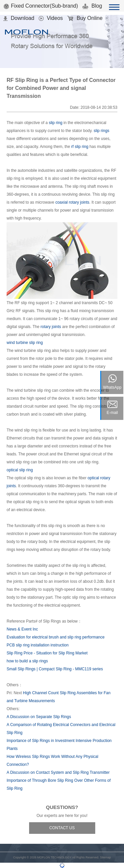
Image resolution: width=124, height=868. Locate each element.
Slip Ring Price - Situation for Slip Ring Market (47, 653)
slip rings (101, 131)
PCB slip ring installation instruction (38, 645)
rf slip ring (80, 147)
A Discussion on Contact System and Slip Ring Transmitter (58, 772)
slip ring (55, 123)
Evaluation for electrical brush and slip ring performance (56, 637)
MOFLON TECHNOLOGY (54, 857)
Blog (92, 6)
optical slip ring (20, 470)
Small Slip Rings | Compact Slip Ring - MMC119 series (55, 669)
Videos (51, 18)
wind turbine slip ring (25, 343)
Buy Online (85, 18)
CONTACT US (62, 828)
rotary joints (51, 327)
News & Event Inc (22, 629)
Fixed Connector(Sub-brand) (41, 6)
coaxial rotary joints (72, 202)
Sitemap (105, 857)
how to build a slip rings (27, 661)
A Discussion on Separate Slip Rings (39, 717)
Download (19, 18)
